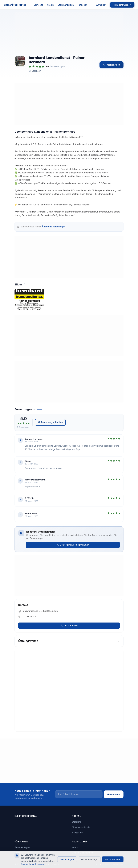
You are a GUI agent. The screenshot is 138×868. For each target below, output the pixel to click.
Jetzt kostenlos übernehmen (73, 545)
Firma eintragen (122, 5)
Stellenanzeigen (66, 5)
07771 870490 (30, 617)
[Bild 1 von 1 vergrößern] (29, 299)
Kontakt (76, 848)
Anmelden (101, 5)
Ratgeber (82, 5)
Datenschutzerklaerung (32, 864)
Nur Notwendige (89, 859)
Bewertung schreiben (50, 424)
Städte (50, 5)
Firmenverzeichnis (81, 827)
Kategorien (77, 833)
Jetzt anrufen (111, 65)
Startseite (38, 5)
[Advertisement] (69, 33)
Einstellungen (67, 859)
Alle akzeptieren (113, 859)
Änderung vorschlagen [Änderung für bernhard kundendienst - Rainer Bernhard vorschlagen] (54, 227)
